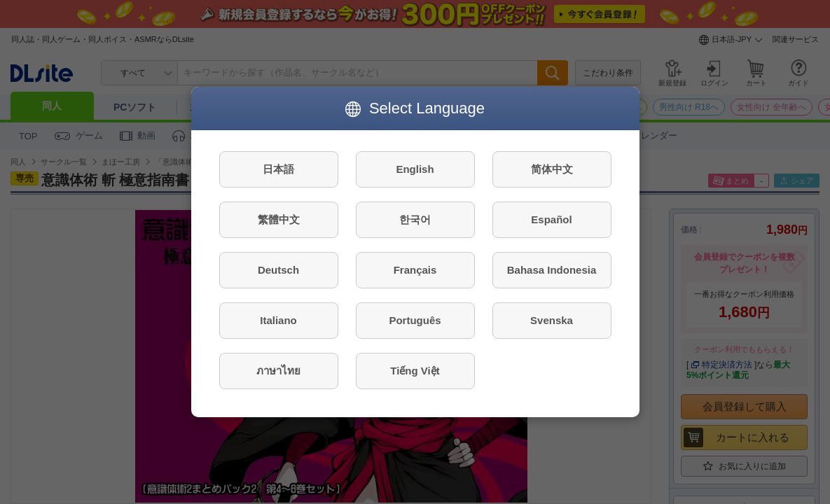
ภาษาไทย (278, 371)
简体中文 (552, 169)
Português (415, 320)
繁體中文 (279, 219)
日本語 (278, 169)
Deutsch (278, 270)
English (415, 169)
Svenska (552, 320)
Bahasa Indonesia (552, 270)
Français (415, 270)
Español (551, 219)
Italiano (278, 320)
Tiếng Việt (415, 371)
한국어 (415, 219)
